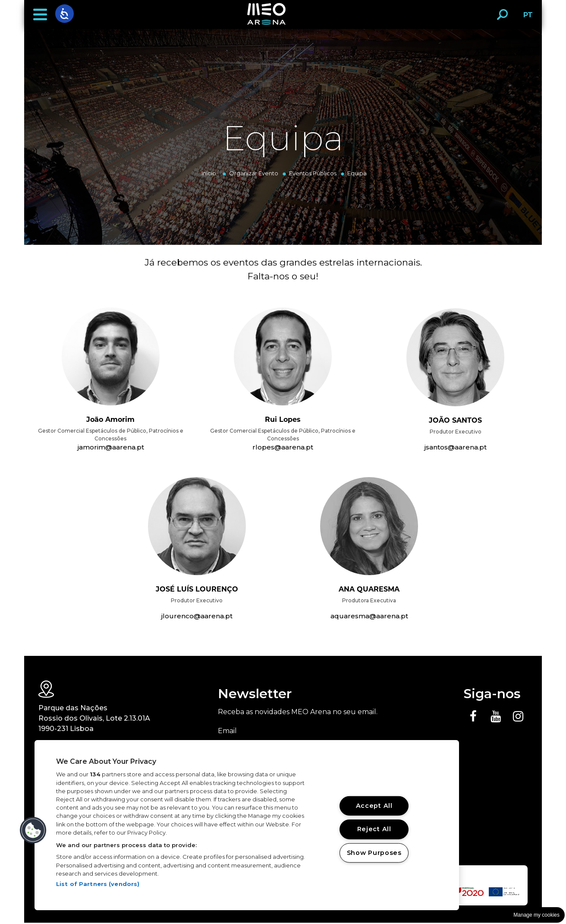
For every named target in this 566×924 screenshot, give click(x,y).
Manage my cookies (536, 915)
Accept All (374, 806)
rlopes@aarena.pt (283, 448)
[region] (247, 825)
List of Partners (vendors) (98, 884)
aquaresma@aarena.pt (369, 617)
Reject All (374, 829)
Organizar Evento (254, 173)
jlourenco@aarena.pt (197, 617)
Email (227, 732)
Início (209, 173)
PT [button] (526, 18)
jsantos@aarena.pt (456, 448)
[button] (40, 15)
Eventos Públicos (313, 173)
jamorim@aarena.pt (111, 448)
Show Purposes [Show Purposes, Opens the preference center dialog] (374, 853)
